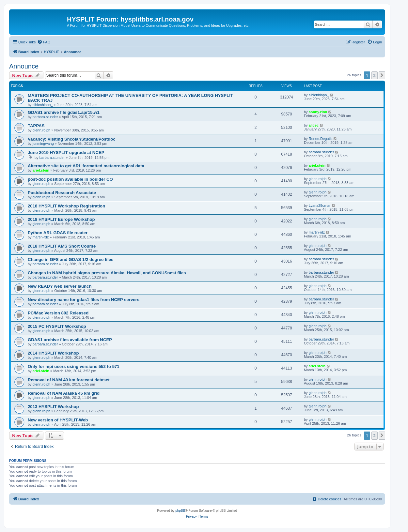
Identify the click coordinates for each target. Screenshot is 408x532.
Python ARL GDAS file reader (58, 233)
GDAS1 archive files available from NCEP (70, 340)
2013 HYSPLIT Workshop (53, 407)
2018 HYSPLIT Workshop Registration (66, 206)
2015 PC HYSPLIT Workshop (57, 326)
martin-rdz (41, 237)
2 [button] (375, 75)
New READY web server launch (60, 286)
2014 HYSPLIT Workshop (53, 353)
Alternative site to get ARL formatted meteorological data (86, 166)
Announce (24, 66)
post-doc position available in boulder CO (70, 179)
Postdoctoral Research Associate (62, 193)
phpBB (180, 511)
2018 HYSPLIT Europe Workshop (61, 219)
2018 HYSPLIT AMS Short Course (62, 246)
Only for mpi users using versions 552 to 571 (74, 366)
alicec (314, 125)
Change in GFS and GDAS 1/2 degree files (71, 259)
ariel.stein (41, 170)
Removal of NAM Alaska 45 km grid (64, 393)
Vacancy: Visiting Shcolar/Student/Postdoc (72, 139)
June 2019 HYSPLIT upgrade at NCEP (66, 152)
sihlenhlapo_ (43, 105)
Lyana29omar (320, 205)
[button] (382, 75)
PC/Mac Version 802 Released (58, 313)
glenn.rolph (41, 130)
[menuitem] (44, 42)
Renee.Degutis (321, 139)
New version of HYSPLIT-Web (58, 420)
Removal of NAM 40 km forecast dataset (69, 380)
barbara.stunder (45, 117)
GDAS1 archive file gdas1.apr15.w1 (64, 112)
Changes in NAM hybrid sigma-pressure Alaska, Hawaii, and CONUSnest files (107, 273)
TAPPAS (36, 126)
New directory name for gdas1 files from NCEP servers (84, 300)
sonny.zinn (318, 112)
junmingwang (43, 144)
